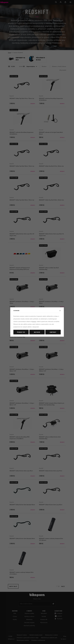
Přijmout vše (21, 332)
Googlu (34, 322)
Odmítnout (53, 332)
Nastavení (37, 332)
